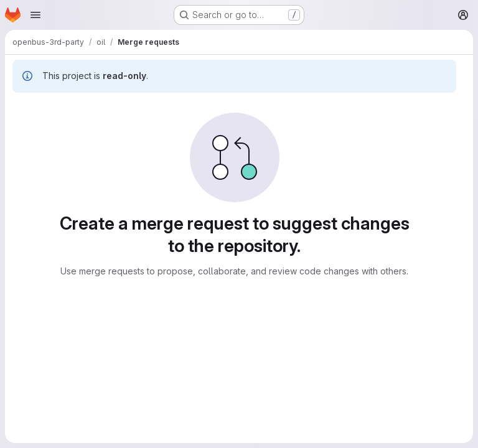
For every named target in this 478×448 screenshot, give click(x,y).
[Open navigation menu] (35, 15)
